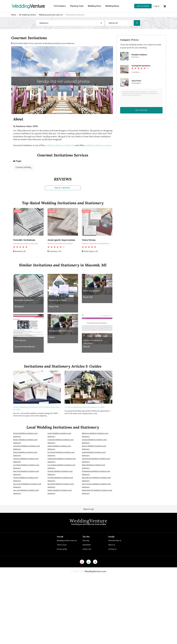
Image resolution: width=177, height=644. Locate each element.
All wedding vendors (28, 15)
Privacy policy (62, 549)
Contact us (112, 549)
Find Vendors (60, 6)
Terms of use (62, 545)
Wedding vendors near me (67, 540)
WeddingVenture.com (95, 571)
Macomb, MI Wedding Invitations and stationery (54, 43)
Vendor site (87, 549)
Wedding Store (94, 6)
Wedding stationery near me (51, 15)
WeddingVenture (88, 521)
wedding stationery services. (99, 145)
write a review (63, 188)
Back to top (89, 509)
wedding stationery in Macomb (60, 145)
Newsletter (87, 545)
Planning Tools (77, 6)
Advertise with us (115, 540)
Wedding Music (112, 6)
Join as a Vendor (143, 6)
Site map (86, 540)
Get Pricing (141, 110)
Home (14, 15)
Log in (156, 6)
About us (112, 545)
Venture (28, 6)
